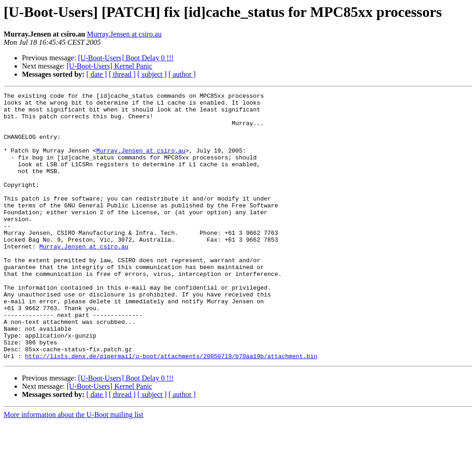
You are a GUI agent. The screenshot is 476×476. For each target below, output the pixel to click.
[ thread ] (122, 74)
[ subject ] (152, 74)
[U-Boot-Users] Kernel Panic (110, 66)
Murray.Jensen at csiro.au (124, 34)
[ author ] (182, 74)
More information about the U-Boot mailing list (74, 468)
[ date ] (97, 74)
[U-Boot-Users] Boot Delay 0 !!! (126, 58)
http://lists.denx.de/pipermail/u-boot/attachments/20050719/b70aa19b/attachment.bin (171, 409)
